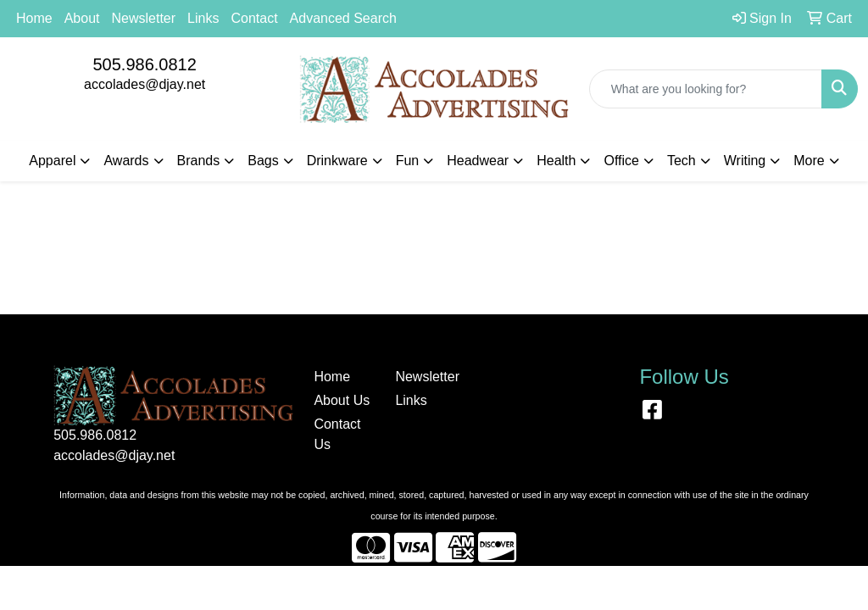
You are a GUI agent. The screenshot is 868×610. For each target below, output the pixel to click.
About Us (342, 400)
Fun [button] (408, 161)
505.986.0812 (144, 64)
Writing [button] (745, 161)
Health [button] (556, 161)
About (82, 18)
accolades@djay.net (145, 84)
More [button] (809, 161)
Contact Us (337, 434)
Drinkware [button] (337, 161)
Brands (199, 161)
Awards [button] (126, 161)
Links (203, 18)
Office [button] (621, 161)
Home (34, 18)
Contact (254, 18)
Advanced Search (343, 18)
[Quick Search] (706, 89)
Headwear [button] (478, 161)
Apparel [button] (52, 161)
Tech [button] (682, 161)
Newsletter (144, 18)
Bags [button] (263, 161)
